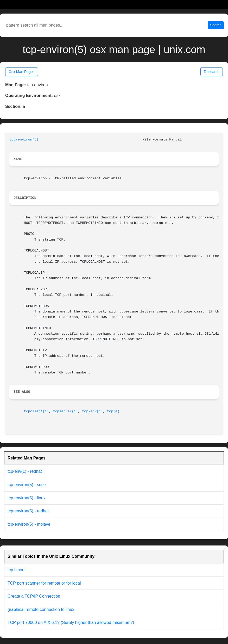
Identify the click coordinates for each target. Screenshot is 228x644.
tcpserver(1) (66, 411)
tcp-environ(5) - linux (27, 498)
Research (212, 72)
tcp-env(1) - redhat (25, 471)
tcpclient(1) (36, 411)
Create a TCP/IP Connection (34, 596)
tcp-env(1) (92, 411)
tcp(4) (113, 411)
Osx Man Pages (22, 72)
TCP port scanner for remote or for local (44, 583)
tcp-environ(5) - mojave (29, 524)
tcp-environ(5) (24, 140)
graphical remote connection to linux (41, 609)
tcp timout (17, 570)
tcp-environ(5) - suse (27, 485)
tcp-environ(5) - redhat (28, 511)
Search (216, 25)
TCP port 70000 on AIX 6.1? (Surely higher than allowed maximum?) (71, 622)
